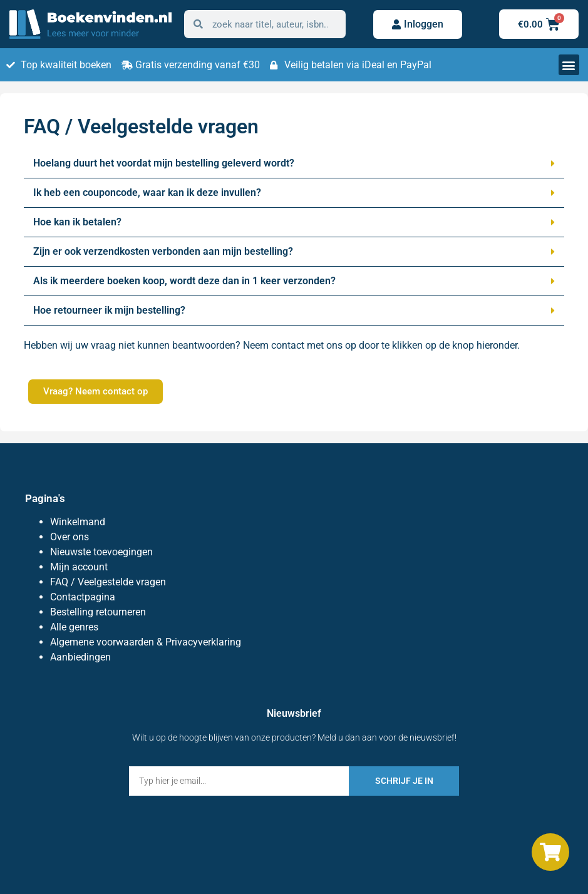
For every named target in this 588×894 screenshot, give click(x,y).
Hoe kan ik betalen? (77, 222)
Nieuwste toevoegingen (101, 552)
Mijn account (79, 567)
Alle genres (74, 627)
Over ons (70, 537)
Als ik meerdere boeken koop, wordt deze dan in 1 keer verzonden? (184, 281)
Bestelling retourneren (98, 612)
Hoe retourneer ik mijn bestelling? (109, 310)
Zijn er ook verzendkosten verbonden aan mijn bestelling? (163, 251)
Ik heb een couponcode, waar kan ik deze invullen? (147, 193)
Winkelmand (78, 522)
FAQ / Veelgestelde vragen (108, 582)
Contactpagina (83, 597)
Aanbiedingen (80, 657)
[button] (569, 65)
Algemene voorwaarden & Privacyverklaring (146, 642)
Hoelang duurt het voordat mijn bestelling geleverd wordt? (164, 163)
